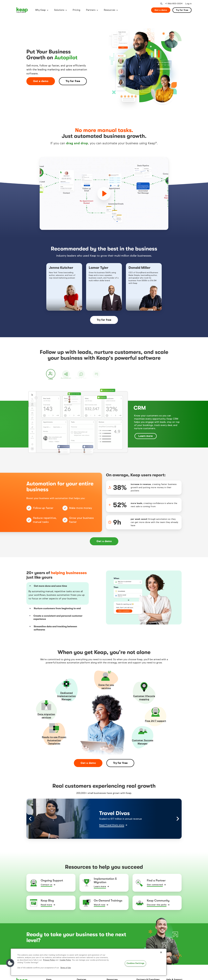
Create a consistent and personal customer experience (55, 615)
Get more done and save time (48, 586)
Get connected (155, 883)
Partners (91, 10)
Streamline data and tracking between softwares (53, 626)
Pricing (76, 10)
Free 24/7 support (156, 719)
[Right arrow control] (178, 817)
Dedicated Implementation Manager (67, 694)
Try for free (182, 10)
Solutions (59, 10)
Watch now (99, 903)
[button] (10, 963)
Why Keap (40, 10)
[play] (104, 194)
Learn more (100, 884)
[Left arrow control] (30, 817)
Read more (46, 903)
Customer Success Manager (143, 740)
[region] (89, 962)
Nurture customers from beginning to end (55, 606)
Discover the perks (157, 903)
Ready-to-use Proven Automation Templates (54, 738)
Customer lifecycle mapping (144, 696)
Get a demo (161, 10)
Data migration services (46, 714)
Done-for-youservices (106, 684)
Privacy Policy (49, 960)
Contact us (46, 883)
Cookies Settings (136, 963)
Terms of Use (65, 968)
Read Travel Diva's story (112, 823)
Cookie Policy (65, 960)
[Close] (161, 952)
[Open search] (161, 4)
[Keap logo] (22, 10)
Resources (110, 10)
